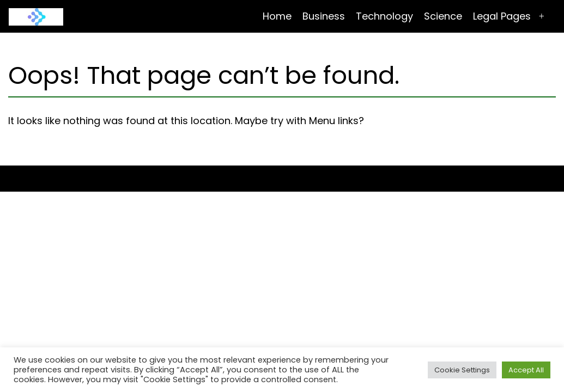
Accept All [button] (526, 370)
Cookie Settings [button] (462, 370)
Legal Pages (502, 16)
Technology (384, 16)
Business (324, 16)
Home (277, 16)
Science (443, 16)
